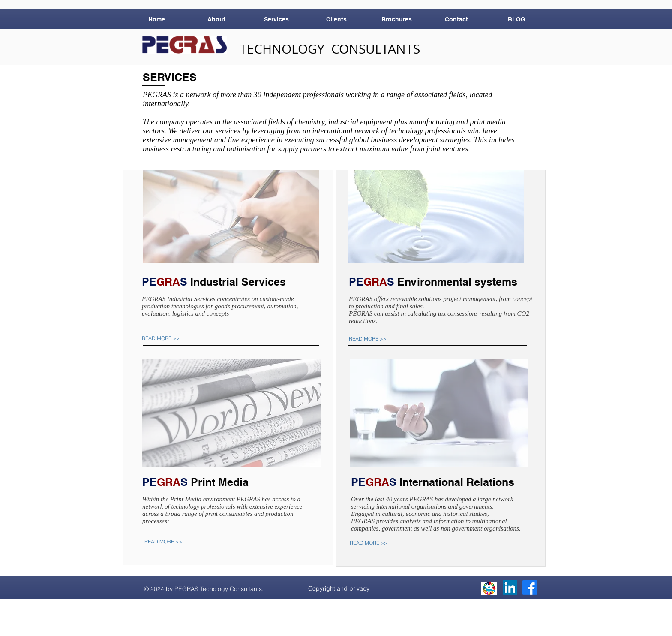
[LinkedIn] (510, 588)
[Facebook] (530, 588)
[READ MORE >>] (167, 338)
